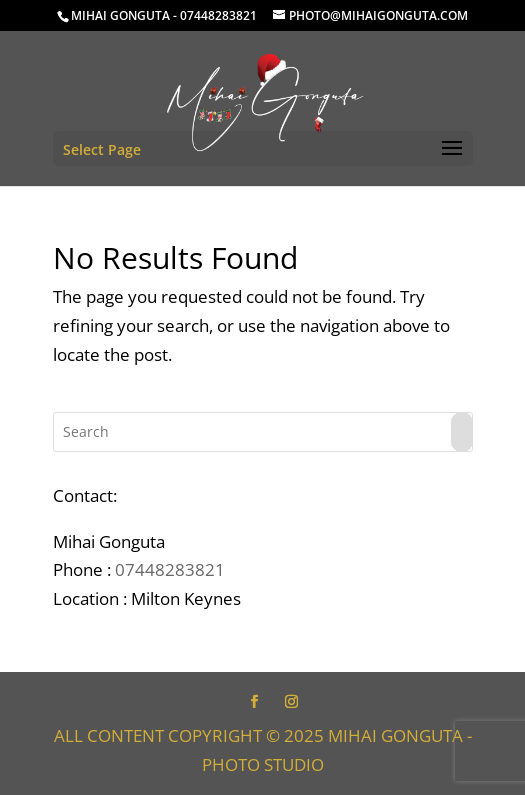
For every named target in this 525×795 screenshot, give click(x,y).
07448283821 (170, 569)
